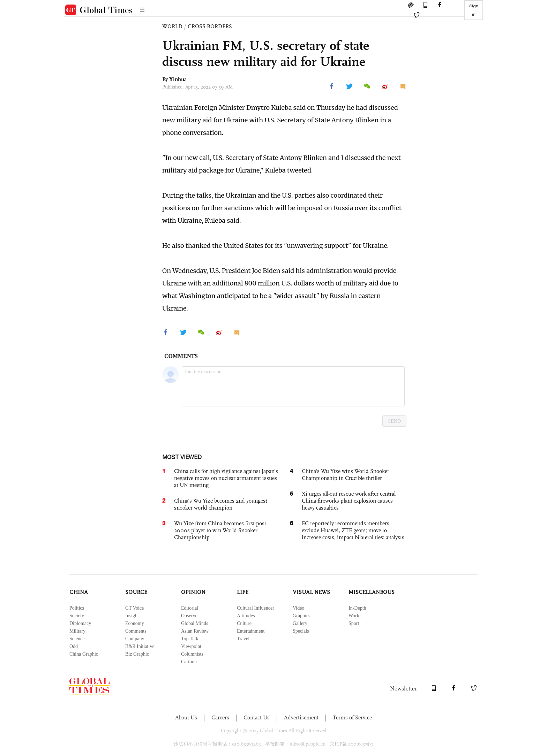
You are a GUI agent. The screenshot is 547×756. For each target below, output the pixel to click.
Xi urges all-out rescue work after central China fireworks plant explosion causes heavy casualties (349, 501)
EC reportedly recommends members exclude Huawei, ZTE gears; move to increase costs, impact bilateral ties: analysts (353, 530)
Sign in (474, 10)
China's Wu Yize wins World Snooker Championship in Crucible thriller (346, 475)
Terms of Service (352, 717)
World (355, 616)
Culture (244, 623)
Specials (301, 631)
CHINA (79, 592)
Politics (77, 608)
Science (77, 639)
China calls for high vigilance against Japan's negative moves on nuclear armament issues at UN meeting (226, 478)
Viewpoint (191, 646)
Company (135, 639)
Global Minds (194, 623)
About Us (186, 717)
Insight (132, 616)
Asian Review (195, 631)
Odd (74, 646)
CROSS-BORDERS (210, 26)
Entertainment (251, 631)
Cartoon (189, 662)
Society (77, 616)
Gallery (300, 623)
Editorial (190, 608)
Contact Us (257, 717)
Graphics (302, 616)
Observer (190, 616)
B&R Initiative (140, 646)
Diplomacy (80, 623)
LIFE (243, 592)
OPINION (193, 592)
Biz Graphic (137, 654)
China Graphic (84, 654)
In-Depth (357, 608)
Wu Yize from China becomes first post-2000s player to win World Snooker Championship (221, 530)
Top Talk (190, 639)
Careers (220, 717)
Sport (354, 623)
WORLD (172, 26)
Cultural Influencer (256, 608)
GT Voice (134, 608)
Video (298, 608)
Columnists (192, 654)
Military (77, 631)
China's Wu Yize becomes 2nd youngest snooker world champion (221, 504)
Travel (243, 639)
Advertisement (301, 717)
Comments (136, 631)
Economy (135, 623)
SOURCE (136, 592)
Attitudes (246, 616)
